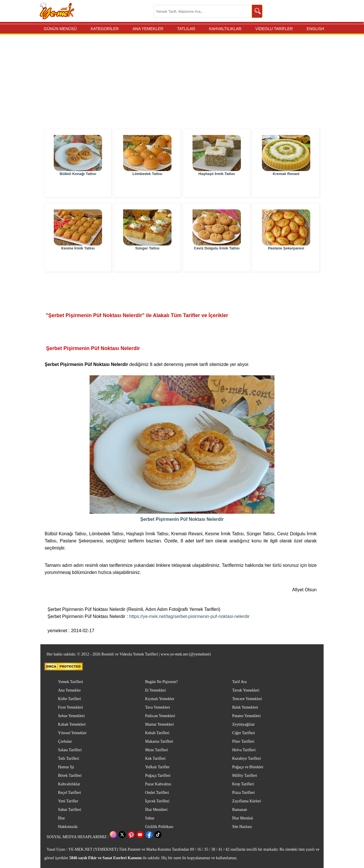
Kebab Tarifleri (157, 733)
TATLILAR (186, 29)
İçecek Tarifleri (157, 801)
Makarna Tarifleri (159, 741)
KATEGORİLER (105, 29)
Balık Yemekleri (245, 707)
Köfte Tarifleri (70, 699)
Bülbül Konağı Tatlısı (78, 187)
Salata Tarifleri (70, 750)
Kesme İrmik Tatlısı (78, 262)
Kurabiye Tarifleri (246, 758)
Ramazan (239, 810)
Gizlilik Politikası (159, 827)
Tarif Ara (239, 682)
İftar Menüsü (242, 818)
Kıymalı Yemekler (160, 699)
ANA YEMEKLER (148, 29)
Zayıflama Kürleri (246, 801)
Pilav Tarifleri (243, 741)
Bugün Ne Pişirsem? (161, 682)
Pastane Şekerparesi (286, 262)
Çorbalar (65, 741)
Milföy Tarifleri (245, 776)
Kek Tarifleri (155, 758)
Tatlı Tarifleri (69, 758)
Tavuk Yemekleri (246, 690)
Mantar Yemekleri (159, 724)
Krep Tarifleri (243, 784)
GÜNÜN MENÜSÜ (60, 29)
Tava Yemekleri (158, 707)
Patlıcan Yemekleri (160, 716)
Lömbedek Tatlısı (147, 187)
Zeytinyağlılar (243, 724)
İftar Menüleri (156, 810)
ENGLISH (315, 29)
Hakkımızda (68, 827)
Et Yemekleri (155, 690)
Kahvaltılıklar (69, 784)
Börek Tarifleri (70, 776)
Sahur (150, 818)
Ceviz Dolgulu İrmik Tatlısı (217, 262)
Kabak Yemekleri (72, 724)
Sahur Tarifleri (70, 810)
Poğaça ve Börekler (248, 767)
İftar (61, 818)
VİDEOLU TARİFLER (274, 29)
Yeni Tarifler (68, 801)
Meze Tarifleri (156, 750)
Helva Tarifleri (244, 750)
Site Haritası (242, 827)
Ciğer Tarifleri (243, 733)
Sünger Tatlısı (147, 262)
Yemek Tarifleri (71, 682)
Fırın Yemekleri (71, 707)
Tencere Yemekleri (247, 699)
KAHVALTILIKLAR (225, 29)
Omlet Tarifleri (157, 793)
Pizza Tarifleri (243, 793)
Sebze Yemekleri (71, 716)
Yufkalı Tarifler (157, 767)
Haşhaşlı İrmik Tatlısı (217, 187)
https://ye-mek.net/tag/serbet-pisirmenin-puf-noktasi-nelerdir (189, 616)
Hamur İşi (66, 767)
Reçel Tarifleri (70, 793)
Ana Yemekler (69, 690)
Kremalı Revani (286, 187)
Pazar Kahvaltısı (158, 784)
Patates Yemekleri (246, 716)
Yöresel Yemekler (72, 733)
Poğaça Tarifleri (158, 776)
